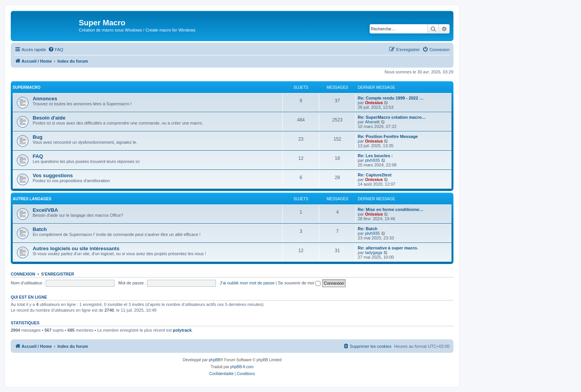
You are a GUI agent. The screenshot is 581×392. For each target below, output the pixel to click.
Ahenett (372, 122)
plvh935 (373, 160)
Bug (38, 137)
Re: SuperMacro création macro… (392, 117)
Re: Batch (368, 229)
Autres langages (32, 199)
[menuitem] (56, 50)
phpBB (214, 360)
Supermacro (27, 87)
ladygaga (374, 252)
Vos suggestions (53, 175)
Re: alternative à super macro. (388, 248)
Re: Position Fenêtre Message (388, 136)
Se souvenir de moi (299, 283)
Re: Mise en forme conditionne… (391, 209)
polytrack (182, 330)
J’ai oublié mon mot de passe (247, 283)
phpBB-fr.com (242, 367)
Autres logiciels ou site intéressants (76, 248)
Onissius (374, 103)
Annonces (45, 99)
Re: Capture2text (375, 175)
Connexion (23, 274)
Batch (40, 229)
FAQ (38, 156)
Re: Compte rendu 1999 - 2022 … (391, 98)
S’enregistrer (58, 274)
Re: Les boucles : (375, 156)
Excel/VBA (45, 210)
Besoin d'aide (49, 118)
